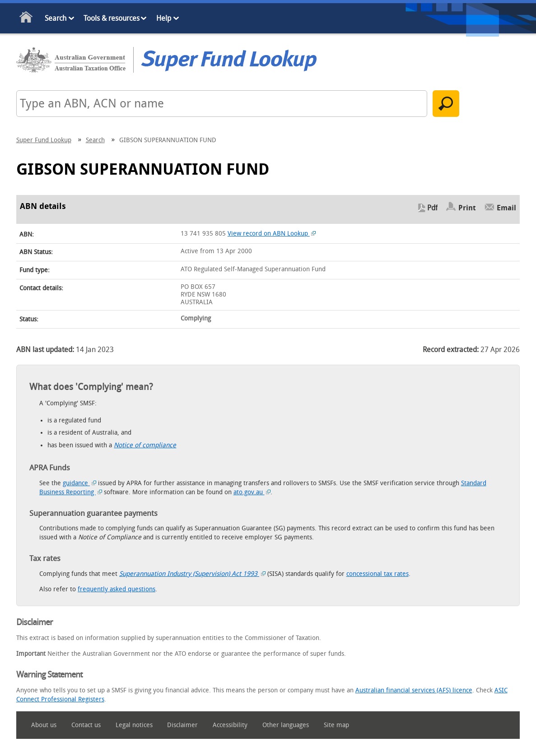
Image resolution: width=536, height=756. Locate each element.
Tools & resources (112, 18)
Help (164, 18)
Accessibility (230, 725)
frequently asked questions (117, 589)
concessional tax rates (378, 574)
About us (44, 725)
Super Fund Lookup (44, 140)
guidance (79, 483)
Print (467, 208)
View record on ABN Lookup (272, 234)
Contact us (86, 725)
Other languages (286, 725)
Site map (336, 725)
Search (56, 18)
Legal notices (134, 725)
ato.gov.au (252, 492)
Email (506, 208)
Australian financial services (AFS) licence (414, 690)
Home (26, 19)
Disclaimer (182, 725)
